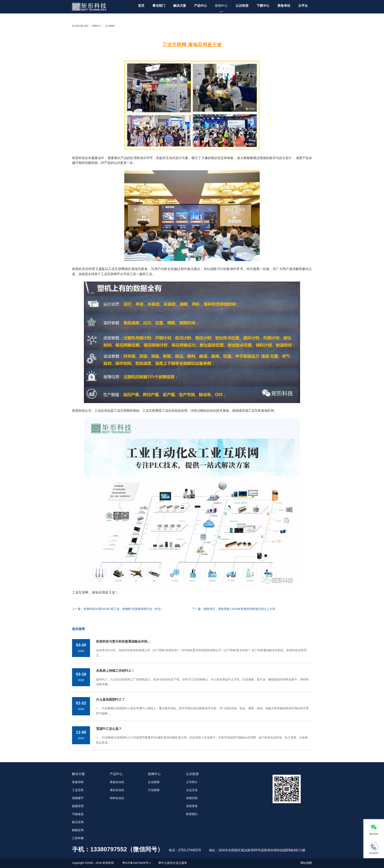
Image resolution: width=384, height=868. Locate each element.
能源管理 (78, 806)
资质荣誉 (192, 806)
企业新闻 (110, 26)
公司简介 (192, 782)
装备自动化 (117, 782)
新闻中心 (221, 6)
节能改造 (78, 814)
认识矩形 (242, 6)
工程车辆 (78, 838)
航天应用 (78, 822)
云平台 (303, 6)
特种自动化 (117, 798)
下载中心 (263, 6)
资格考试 (284, 6)
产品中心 (200, 6)
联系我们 (192, 814)
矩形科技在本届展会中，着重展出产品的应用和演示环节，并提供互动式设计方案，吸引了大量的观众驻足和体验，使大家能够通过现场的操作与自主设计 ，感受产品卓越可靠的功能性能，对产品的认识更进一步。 (192, 160)
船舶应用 (78, 830)
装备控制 (78, 782)
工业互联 (78, 790)
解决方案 (180, 6)
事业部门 (159, 6)
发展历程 (192, 798)
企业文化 (192, 790)
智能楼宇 (78, 798)
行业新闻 (154, 790)
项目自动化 (117, 790)
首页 (141, 6)
